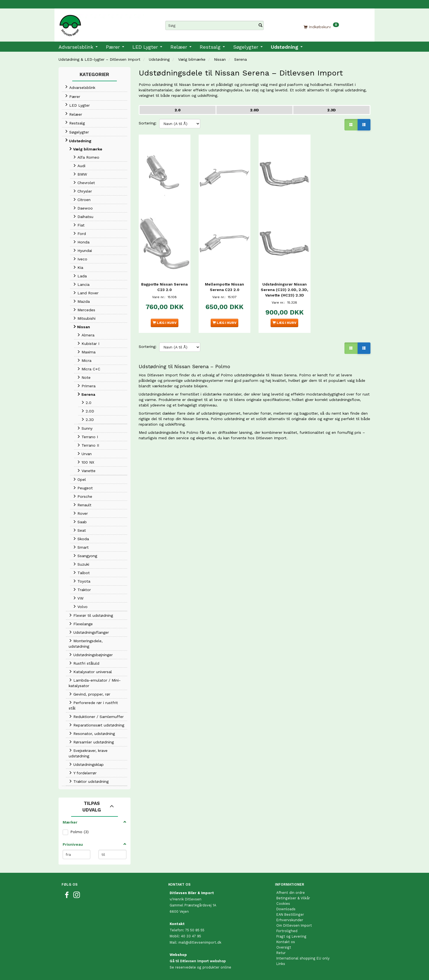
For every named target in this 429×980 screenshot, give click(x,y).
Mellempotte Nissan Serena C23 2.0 (224, 278)
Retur (281, 953)
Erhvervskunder (290, 920)
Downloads (286, 909)
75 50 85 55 (195, 930)
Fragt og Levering (291, 936)
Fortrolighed (287, 931)
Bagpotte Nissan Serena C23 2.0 (165, 278)
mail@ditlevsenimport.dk (200, 942)
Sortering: (148, 123)
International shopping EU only (303, 958)
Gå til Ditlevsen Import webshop (198, 961)
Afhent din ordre (291, 893)
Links (281, 964)
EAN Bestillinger (290, 914)
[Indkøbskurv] (321, 27)
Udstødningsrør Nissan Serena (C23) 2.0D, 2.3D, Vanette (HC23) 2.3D (285, 284)
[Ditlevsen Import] (101, 24)
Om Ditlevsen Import (294, 925)
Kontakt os (286, 942)
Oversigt (284, 947)
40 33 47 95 (191, 936)
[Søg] (260, 25)
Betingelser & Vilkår (293, 898)
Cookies (283, 904)
